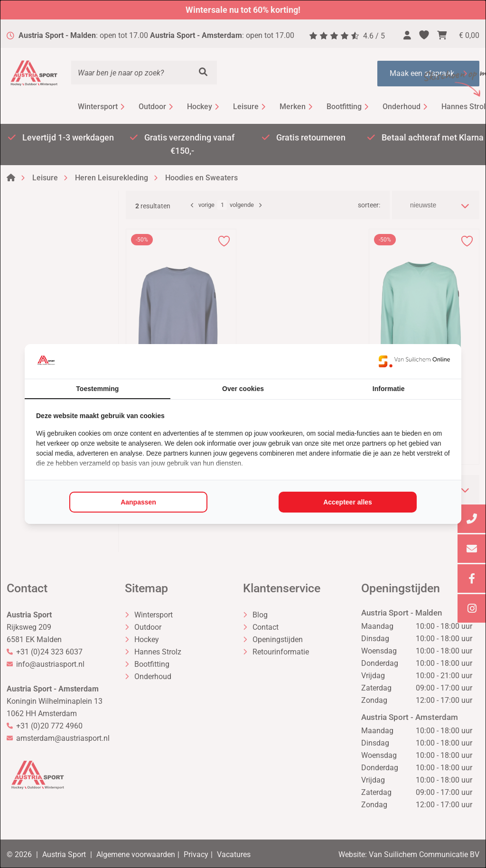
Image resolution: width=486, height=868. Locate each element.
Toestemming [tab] (97, 389)
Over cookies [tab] (243, 389)
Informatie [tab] (389, 389)
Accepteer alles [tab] (348, 502)
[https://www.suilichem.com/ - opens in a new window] (414, 361)
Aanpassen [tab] (138, 502)
